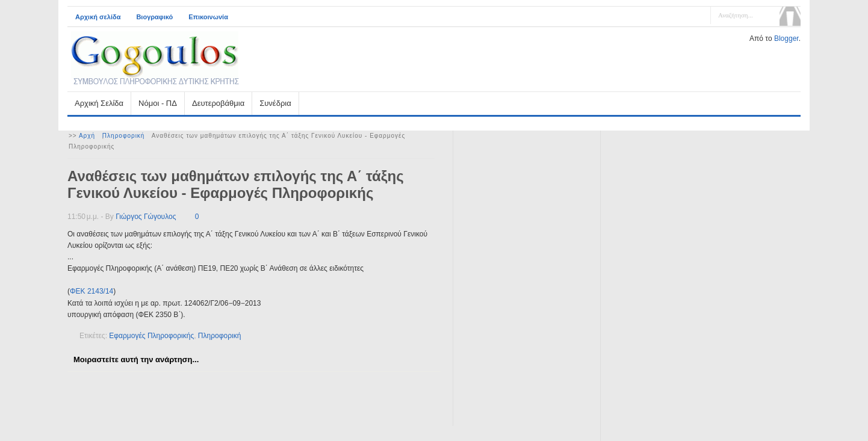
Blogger (786, 39)
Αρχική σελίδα (98, 17)
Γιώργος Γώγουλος (146, 217)
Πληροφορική (124, 136)
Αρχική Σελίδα (99, 103)
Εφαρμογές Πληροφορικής (151, 336)
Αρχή (87, 136)
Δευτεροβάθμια (218, 103)
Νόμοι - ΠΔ (158, 103)
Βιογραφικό (154, 17)
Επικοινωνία (208, 17)
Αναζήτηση (790, 16)
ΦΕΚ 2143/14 (91, 291)
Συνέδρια (275, 103)
